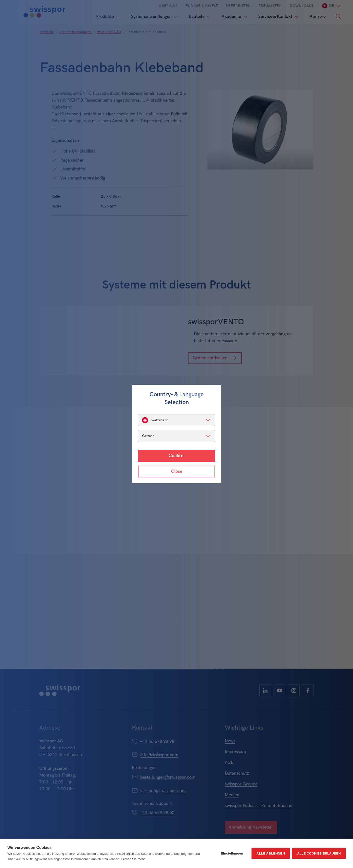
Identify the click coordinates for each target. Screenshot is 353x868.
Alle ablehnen (271, 853)
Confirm (177, 456)
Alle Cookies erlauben (319, 853)
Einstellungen (232, 853)
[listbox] (176, 420)
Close (177, 471)
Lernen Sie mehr (133, 859)
